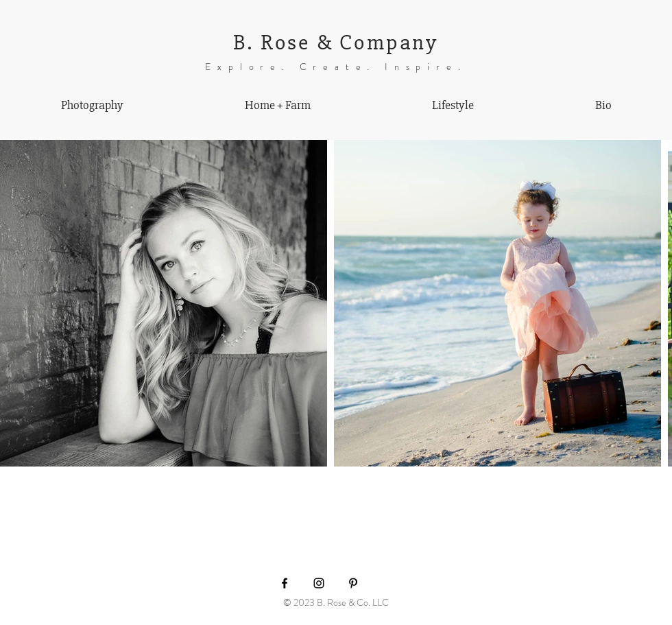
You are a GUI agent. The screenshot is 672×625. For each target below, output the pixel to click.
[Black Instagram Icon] (319, 583)
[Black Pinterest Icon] (353, 583)
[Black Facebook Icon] (285, 583)
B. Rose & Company (336, 42)
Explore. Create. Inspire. (336, 67)
